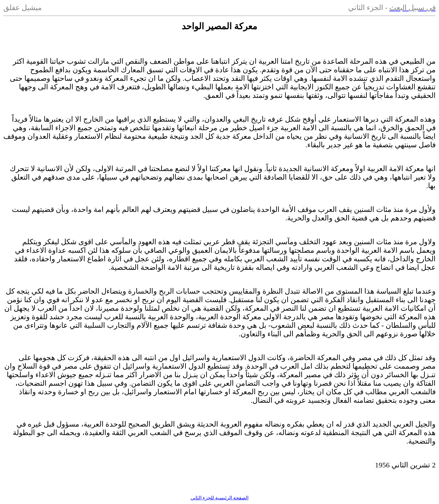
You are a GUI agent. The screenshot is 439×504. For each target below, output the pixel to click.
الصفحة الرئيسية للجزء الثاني (220, 498)
